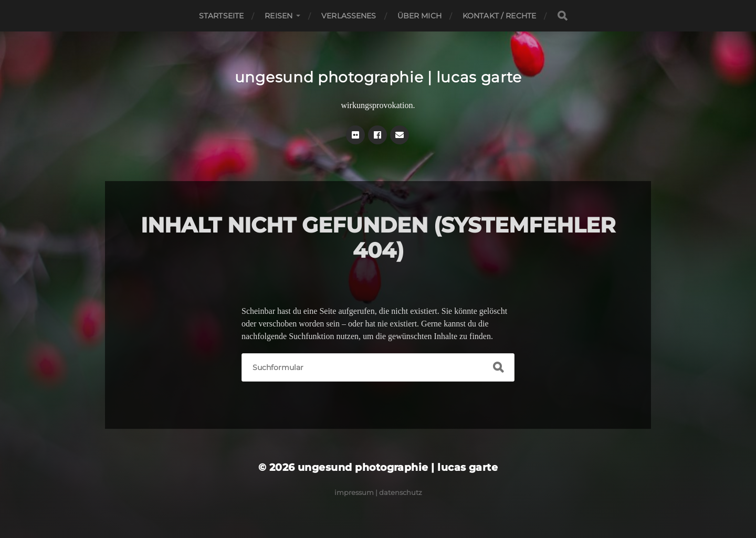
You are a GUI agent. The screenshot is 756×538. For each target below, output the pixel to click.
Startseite (221, 16)
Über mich (419, 16)
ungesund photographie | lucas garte (378, 77)
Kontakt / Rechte (499, 16)
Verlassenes (349, 16)
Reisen (279, 16)
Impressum (354, 492)
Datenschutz (401, 492)
